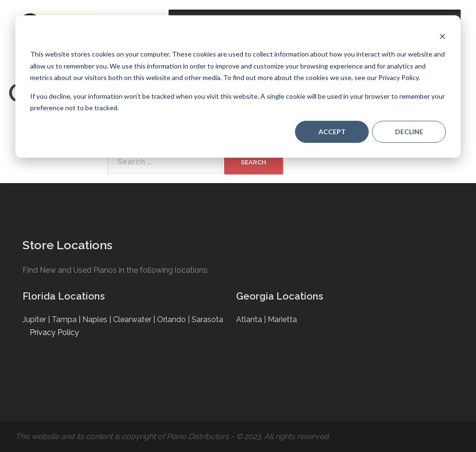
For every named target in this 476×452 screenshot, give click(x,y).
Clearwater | (135, 319)
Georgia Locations (280, 296)
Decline (409, 132)
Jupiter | (37, 319)
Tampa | (67, 319)
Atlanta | (252, 319)
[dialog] (238, 87)
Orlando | (174, 319)
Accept (332, 132)
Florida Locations (64, 296)
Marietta (282, 319)
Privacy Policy (54, 332)
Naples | (98, 319)
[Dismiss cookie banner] (442, 36)
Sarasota (207, 319)
